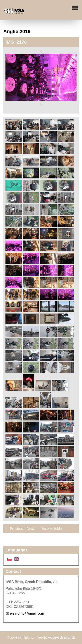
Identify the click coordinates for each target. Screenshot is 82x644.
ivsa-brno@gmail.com (27, 613)
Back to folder (52, 529)
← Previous (15, 529)
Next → (32, 529)
